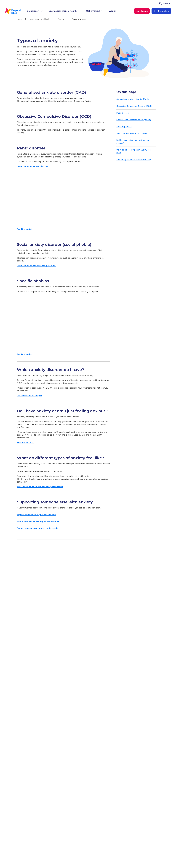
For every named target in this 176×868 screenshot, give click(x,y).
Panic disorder (123, 113)
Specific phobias (124, 126)
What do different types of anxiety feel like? (134, 151)
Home (19, 19)
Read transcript (24, 229)
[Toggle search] (164, 3)
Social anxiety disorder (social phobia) (134, 120)
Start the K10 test (25, 442)
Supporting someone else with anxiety (134, 159)
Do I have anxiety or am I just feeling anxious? (133, 142)
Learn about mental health (40, 19)
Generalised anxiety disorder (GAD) (133, 99)
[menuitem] (35, 11)
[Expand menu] (42, 11)
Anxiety (61, 19)
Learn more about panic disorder (32, 166)
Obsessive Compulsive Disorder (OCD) (134, 106)
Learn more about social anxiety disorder (36, 266)
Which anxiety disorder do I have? (132, 133)
